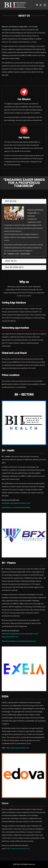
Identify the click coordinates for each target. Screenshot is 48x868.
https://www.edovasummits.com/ (18, 849)
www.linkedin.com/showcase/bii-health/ (16, 507)
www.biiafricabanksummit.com (13, 634)
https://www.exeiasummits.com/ (18, 748)
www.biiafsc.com (31, 634)
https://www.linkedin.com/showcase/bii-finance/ (19, 641)
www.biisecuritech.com (10, 637)
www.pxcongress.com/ (23, 503)
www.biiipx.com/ (8, 503)
